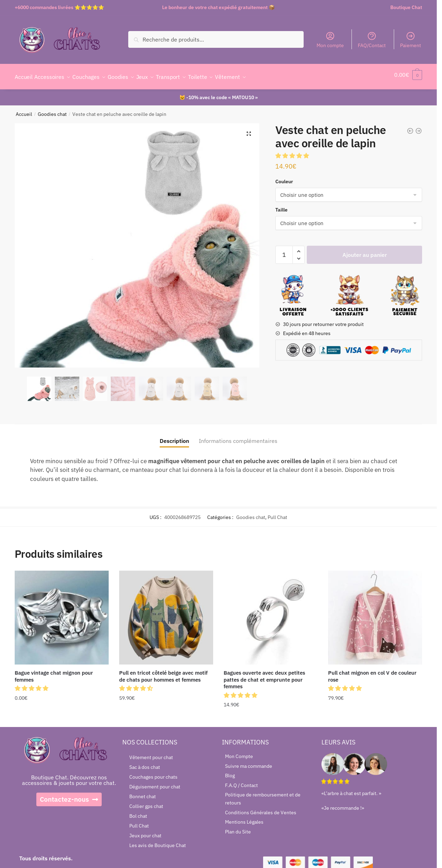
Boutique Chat (406, 7)
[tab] (174, 431)
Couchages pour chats (153, 773)
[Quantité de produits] (284, 251)
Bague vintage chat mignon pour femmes (54, 672)
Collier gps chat (146, 802)
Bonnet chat (143, 792)
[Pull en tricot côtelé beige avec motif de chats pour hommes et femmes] (166, 613)
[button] (293, 151)
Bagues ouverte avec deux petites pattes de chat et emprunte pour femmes (264, 675)
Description (174, 437)
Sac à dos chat (145, 763)
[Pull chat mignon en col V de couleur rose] (375, 613)
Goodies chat (52, 110)
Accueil (24, 110)
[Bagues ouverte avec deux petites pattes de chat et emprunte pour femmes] (271, 613)
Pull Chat (277, 513)
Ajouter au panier (365, 251)
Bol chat (138, 812)
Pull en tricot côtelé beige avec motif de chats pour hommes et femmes (163, 672)
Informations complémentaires (238, 437)
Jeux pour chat (145, 831)
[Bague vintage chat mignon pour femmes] (62, 613)
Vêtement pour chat (151, 753)
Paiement (411, 40)
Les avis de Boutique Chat (158, 841)
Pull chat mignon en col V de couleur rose (372, 672)
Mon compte (330, 40)
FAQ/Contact (372, 40)
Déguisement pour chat (155, 782)
